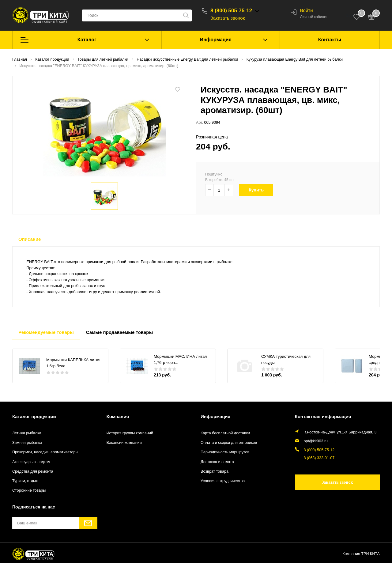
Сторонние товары (29, 490)
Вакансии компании (124, 443)
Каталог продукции (34, 416)
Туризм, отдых (25, 481)
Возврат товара (215, 471)
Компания (118, 416)
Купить (260, 190)
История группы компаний (130, 433)
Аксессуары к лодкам (31, 462)
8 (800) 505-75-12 (231, 11)
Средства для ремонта (33, 471)
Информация (216, 40)
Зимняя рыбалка (27, 443)
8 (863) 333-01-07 (319, 458)
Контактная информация (323, 416)
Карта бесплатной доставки (225, 433)
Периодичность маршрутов (225, 452)
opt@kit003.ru (316, 441)
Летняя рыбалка (27, 433)
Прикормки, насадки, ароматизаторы (45, 452)
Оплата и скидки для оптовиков (229, 443)
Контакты (330, 40)
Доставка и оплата (217, 462)
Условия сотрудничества (223, 481)
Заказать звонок (228, 18)
